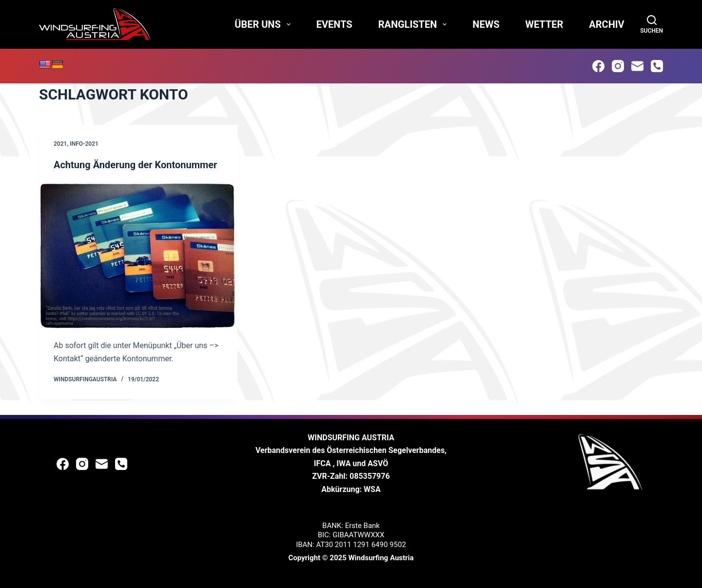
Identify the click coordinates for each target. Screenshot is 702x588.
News (486, 24)
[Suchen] (652, 24)
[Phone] (657, 66)
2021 (60, 144)
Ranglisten (415, 24)
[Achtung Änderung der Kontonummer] (138, 255)
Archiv (606, 24)
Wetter (544, 24)
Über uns (264, 24)
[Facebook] (598, 66)
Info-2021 (84, 144)
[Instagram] (618, 66)
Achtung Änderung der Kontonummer (135, 165)
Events (334, 24)
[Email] (637, 66)
